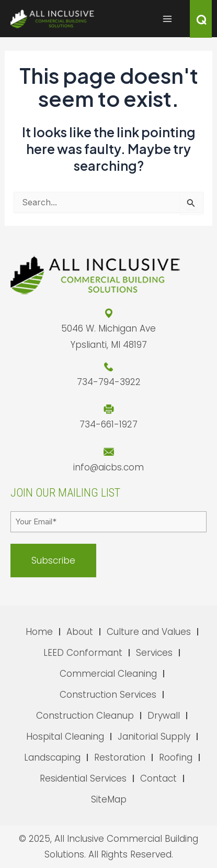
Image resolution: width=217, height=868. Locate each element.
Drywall (164, 716)
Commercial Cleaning (108, 674)
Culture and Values (149, 632)
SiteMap (109, 799)
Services (154, 653)
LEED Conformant (83, 653)
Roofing (176, 757)
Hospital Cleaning (65, 737)
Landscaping (52, 757)
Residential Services (83, 778)
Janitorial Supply (154, 737)
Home (39, 632)
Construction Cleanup (85, 716)
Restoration (120, 757)
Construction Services (108, 695)
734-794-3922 (109, 382)
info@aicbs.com (109, 467)
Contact (158, 778)
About (80, 632)
